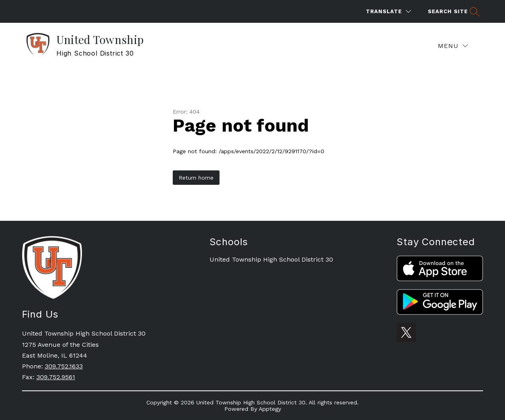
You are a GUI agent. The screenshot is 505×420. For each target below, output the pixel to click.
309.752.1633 (64, 366)
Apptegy (270, 409)
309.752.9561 (56, 377)
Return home (196, 178)
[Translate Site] (388, 11)
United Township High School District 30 (271, 259)
